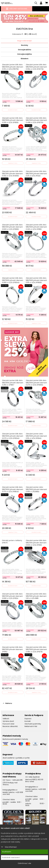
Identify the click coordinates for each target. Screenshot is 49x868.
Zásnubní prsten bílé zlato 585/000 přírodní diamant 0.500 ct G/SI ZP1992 (36, 543)
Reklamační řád (31, 726)
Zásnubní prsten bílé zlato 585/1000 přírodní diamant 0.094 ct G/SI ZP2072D (36, 67)
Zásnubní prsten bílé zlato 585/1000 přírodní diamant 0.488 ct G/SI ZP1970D (36, 120)
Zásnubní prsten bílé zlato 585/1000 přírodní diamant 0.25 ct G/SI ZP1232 (36, 174)
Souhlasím (7, 852)
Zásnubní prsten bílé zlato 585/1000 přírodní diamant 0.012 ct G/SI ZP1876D (13, 67)
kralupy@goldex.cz (10, 790)
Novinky (25, 45)
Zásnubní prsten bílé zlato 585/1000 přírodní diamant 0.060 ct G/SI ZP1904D (13, 280)
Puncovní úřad (8, 724)
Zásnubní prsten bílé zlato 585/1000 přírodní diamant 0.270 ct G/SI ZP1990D (36, 383)
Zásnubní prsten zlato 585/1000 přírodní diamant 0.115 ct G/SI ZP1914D (36, 436)
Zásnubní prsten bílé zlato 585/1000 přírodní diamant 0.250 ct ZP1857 (13, 383)
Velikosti (6, 719)
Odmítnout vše (24, 863)
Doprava (28, 719)
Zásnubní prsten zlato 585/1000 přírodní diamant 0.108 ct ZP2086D (36, 489)
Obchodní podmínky (33, 724)
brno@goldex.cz (32, 787)
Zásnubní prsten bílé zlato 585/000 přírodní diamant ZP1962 (12, 649)
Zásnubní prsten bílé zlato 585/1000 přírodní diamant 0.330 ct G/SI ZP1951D (13, 120)
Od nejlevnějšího (25, 54)
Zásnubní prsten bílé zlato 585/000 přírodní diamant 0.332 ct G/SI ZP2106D (12, 174)
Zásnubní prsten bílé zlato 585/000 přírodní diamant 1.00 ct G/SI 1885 (36, 596)
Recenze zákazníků (10, 726)
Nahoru (7, 703)
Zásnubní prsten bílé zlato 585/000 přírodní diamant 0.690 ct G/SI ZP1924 (12, 596)
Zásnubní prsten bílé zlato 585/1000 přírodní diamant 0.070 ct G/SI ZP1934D (13, 436)
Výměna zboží (8, 721)
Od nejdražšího (25, 50)
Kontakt (28, 721)
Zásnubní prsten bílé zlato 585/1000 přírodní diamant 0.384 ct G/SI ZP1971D (36, 649)
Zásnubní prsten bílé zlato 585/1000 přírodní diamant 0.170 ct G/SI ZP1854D (13, 489)
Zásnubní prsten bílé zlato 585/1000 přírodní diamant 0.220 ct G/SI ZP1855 (36, 227)
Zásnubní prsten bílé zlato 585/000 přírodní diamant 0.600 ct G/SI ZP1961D (12, 227)
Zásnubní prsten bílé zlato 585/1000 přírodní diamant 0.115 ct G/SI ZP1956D (36, 280)
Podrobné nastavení (11, 857)
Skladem (24, 59)
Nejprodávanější (24, 41)
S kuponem (6, 101)
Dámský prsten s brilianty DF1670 (12, 542)
